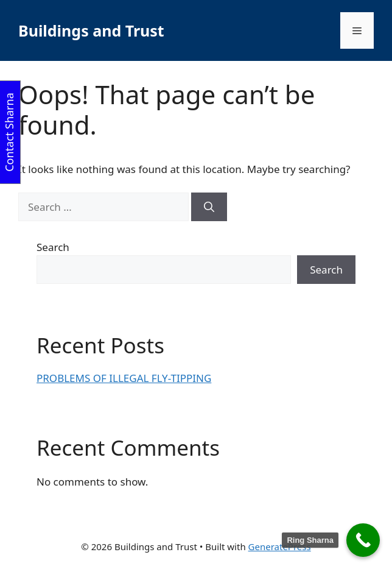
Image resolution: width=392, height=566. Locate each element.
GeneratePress (280, 547)
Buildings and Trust (91, 30)
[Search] (209, 207)
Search (53, 247)
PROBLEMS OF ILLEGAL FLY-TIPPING (124, 378)
